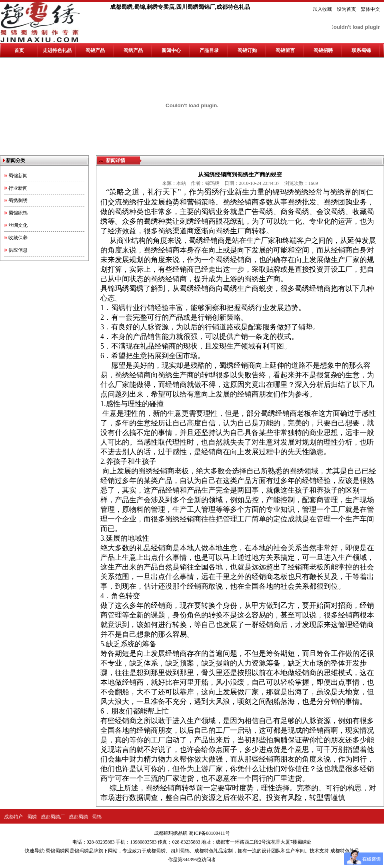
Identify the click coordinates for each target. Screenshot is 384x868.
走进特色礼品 (57, 50)
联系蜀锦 (361, 50)
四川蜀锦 (180, 851)
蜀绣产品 (133, 50)
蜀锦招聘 (323, 50)
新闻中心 (171, 50)
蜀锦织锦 (18, 213)
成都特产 (14, 817)
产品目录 (209, 50)
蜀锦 (97, 817)
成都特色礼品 (209, 851)
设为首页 (346, 9)
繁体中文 (370, 9)
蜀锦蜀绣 (55, 851)
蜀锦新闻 (18, 176)
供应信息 (18, 250)
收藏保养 (18, 238)
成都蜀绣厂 (53, 817)
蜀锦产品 (95, 50)
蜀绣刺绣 (18, 200)
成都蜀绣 (78, 817)
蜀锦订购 (247, 50)
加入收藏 (322, 9)
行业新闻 (18, 188)
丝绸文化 (18, 225)
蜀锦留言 (285, 50)
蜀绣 (32, 817)
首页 (19, 50)
